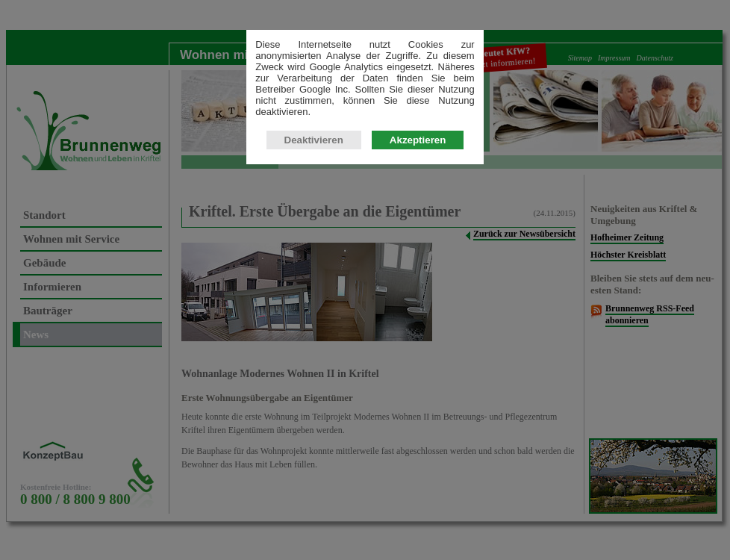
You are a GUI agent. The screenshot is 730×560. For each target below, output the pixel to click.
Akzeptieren (418, 140)
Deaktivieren (314, 140)
